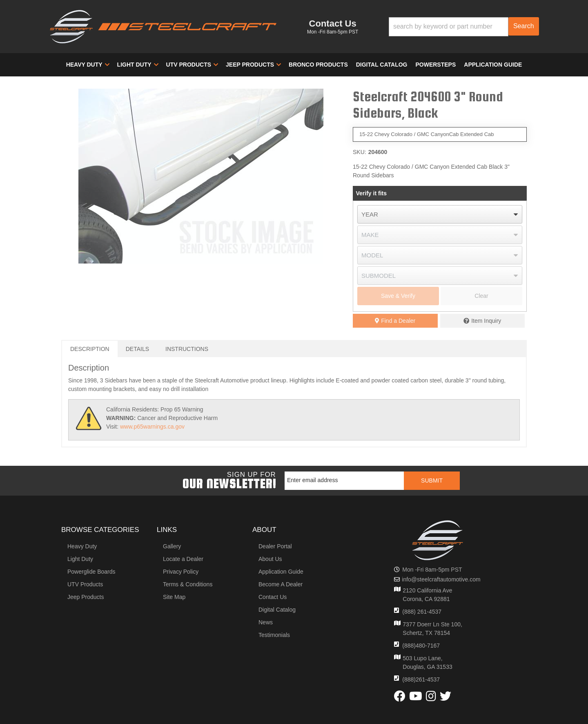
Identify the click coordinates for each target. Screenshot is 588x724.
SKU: (360, 152)
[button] (464, 27)
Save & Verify (398, 296)
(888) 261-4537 (422, 612)
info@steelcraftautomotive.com (441, 579)
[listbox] (440, 214)
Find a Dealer (395, 321)
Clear (481, 296)
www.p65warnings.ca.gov (152, 427)
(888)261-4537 (421, 679)
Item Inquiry (486, 321)
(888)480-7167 (421, 646)
